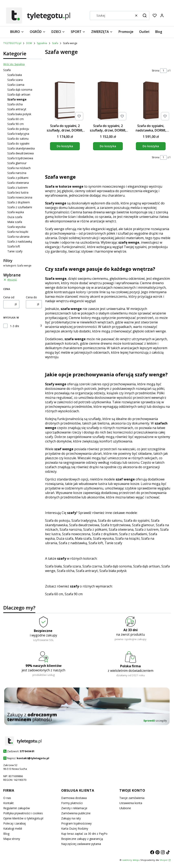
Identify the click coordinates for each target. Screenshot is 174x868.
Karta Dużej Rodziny (75, 828)
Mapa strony (12, 839)
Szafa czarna (16, 85)
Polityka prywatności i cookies (23, 813)
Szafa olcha (15, 104)
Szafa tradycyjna (18, 134)
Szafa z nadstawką (20, 241)
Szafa (55, 43)
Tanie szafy (15, 251)
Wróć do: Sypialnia (14, 64)
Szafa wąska (16, 212)
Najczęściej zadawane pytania (81, 844)
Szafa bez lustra (18, 192)
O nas (7, 798)
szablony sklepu (131, 860)
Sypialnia (42, 43)
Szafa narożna (17, 173)
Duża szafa (15, 217)
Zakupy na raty (71, 818)
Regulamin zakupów (17, 808)
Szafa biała (15, 75)
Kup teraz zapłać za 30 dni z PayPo (84, 834)
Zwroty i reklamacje (74, 808)
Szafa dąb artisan (19, 94)
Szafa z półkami (18, 178)
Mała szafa (15, 222)
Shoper (164, 860)
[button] (145, 16)
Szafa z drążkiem (19, 202)
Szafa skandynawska (21, 148)
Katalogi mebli (13, 828)
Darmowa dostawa (74, 798)
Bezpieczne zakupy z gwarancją (82, 839)
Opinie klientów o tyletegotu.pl (23, 818)
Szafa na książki (18, 232)
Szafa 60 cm (16, 119)
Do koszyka (65, 146)
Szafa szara (15, 80)
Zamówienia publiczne (76, 813)
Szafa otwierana (18, 183)
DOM (29, 43)
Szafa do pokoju (18, 129)
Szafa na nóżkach (19, 168)
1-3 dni (14, 326)
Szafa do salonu (18, 139)
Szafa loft (14, 246)
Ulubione (125, 808)
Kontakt (8, 803)
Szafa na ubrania (18, 237)
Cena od (9, 297)
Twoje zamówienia (132, 798)
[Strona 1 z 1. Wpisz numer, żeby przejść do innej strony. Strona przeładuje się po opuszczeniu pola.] (163, 71)
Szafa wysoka (16, 227)
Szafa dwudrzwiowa (21, 153)
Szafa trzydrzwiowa (20, 158)
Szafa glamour (17, 163)
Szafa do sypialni (18, 143)
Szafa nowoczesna (20, 197)
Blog (6, 834)
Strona (156, 71)
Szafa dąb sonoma (20, 90)
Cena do (31, 297)
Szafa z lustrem (18, 188)
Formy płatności (72, 803)
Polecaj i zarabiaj (14, 823)
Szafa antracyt (17, 109)
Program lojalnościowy (76, 823)
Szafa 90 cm (16, 124)
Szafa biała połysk (19, 114)
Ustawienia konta (131, 803)
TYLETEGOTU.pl (12, 43)
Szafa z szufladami (20, 207)
